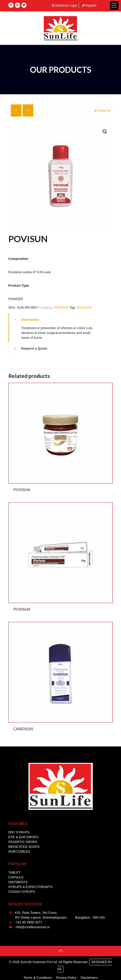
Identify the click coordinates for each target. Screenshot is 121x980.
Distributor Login (64, 6)
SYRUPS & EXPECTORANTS (30, 887)
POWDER (61, 307)
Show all (102, 111)
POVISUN (84, 307)
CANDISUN (23, 729)
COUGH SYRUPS (22, 892)
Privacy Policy (66, 978)
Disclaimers (89, 978)
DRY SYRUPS (19, 832)
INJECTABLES (19, 851)
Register (89, 6)
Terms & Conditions (38, 978)
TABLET (14, 872)
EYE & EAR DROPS (23, 837)
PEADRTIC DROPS (23, 842)
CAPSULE (16, 877)
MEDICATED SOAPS (24, 847)
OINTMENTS (18, 882)
